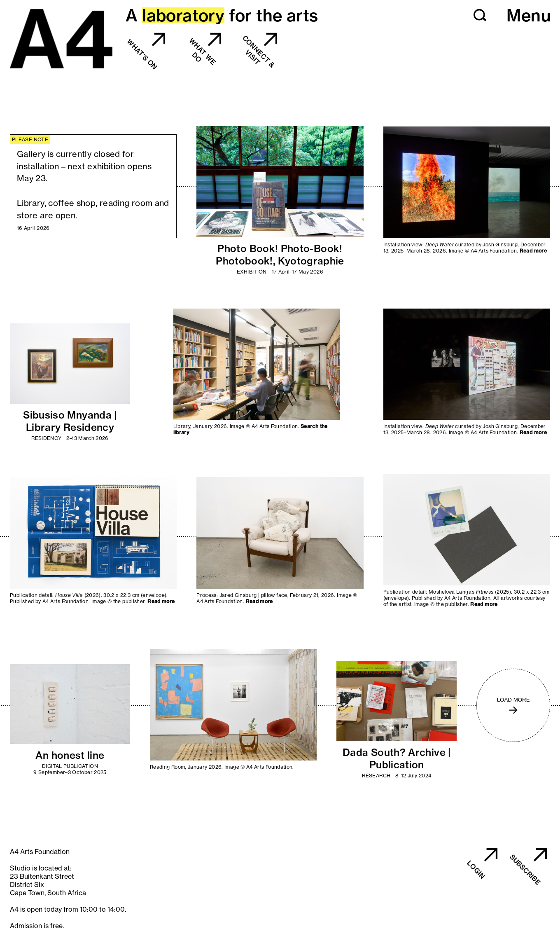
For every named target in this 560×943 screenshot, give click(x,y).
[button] (480, 15)
